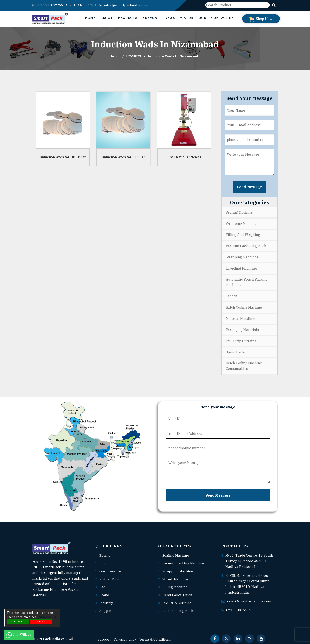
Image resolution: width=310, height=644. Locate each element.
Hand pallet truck (177, 592)
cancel (41, 621)
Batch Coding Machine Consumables (244, 364)
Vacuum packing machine (183, 561)
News (170, 18)
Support (151, 18)
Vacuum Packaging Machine (249, 245)
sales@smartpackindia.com (129, 5)
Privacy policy (46, 617)
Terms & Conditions (156, 636)
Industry (106, 599)
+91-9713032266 (49, 5)
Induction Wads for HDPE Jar (63, 157)
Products (128, 18)
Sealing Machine (239, 212)
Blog (103, 561)
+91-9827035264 (85, 5)
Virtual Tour (193, 18)
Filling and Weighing (243, 234)
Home (90, 18)
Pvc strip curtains (177, 599)
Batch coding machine (180, 607)
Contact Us (222, 18)
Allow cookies (18, 621)
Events (105, 553)
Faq (102, 584)
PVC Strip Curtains (241, 339)
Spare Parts (235, 350)
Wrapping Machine (241, 223)
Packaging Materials (242, 328)
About (107, 18)
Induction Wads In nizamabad (173, 56)
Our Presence (110, 568)
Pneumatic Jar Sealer (184, 157)
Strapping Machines (242, 256)
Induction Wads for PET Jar (123, 157)
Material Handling (241, 317)
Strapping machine (178, 568)
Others (231, 295)
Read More (58, 593)
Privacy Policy (125, 636)
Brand (104, 592)
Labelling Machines (242, 267)
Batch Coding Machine (244, 306)
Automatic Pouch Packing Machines (247, 281)
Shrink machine (175, 576)
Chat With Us (19, 635)
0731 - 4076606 (240, 607)
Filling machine (175, 584)
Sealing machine (176, 553)
